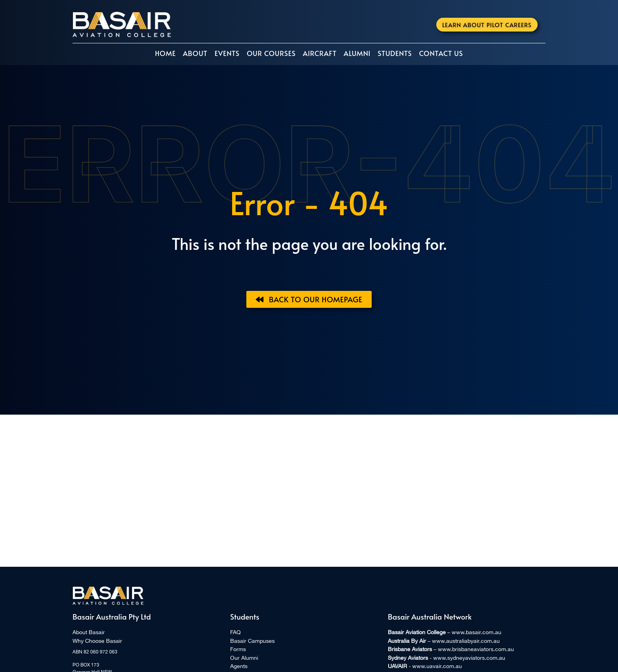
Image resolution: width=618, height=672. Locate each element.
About (195, 53)
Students (395, 53)
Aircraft (320, 53)
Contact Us (441, 53)
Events (227, 53)
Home (165, 53)
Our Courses (271, 53)
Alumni (357, 53)
